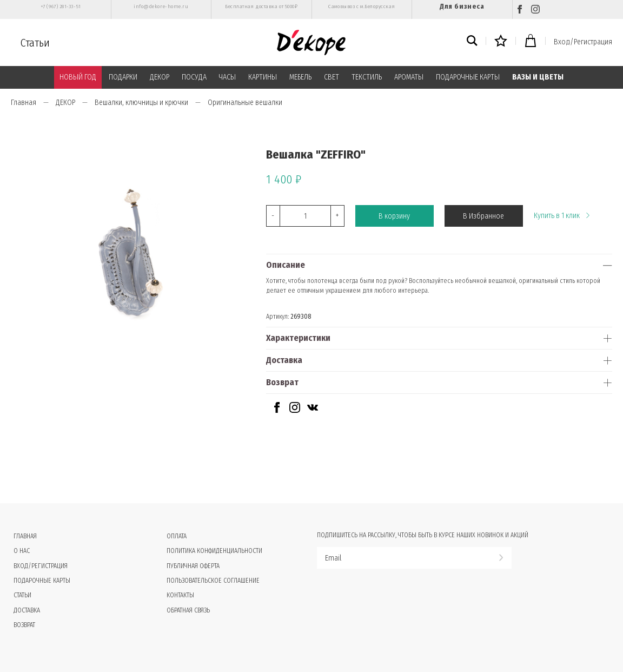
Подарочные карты (42, 581)
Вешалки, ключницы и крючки (141, 103)
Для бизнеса (462, 6)
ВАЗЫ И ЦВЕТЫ (538, 77)
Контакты (180, 595)
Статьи (35, 43)
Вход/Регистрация (583, 42)
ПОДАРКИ (123, 77)
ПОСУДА (194, 77)
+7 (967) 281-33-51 (61, 6)
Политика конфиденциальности (214, 551)
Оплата (177, 536)
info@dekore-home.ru (161, 6)
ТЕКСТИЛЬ (367, 77)
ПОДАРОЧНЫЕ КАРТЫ (468, 77)
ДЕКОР (160, 77)
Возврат (282, 382)
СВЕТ (332, 77)
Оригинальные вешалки (245, 103)
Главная (24, 103)
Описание (286, 265)
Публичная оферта (193, 566)
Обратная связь (188, 610)
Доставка (284, 360)
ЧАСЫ (227, 77)
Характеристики (298, 338)
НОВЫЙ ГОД (78, 77)
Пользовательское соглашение (213, 581)
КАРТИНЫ (263, 77)
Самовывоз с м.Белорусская (362, 6)
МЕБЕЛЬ (300, 77)
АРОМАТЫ (409, 77)
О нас (22, 551)
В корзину (394, 216)
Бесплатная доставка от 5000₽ (261, 6)
